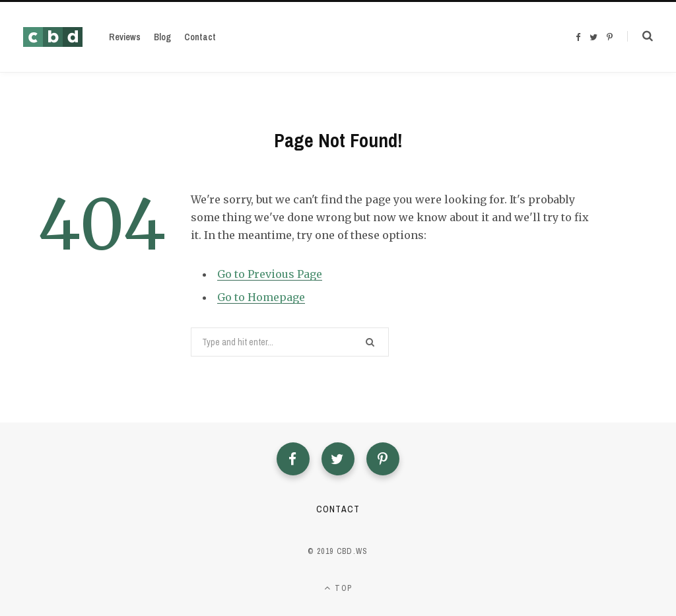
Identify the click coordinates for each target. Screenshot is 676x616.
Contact (338, 509)
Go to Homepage (261, 297)
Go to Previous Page (270, 274)
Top (338, 588)
